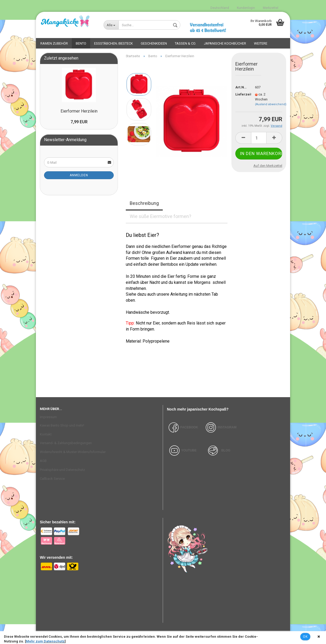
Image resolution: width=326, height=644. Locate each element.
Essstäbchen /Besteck (113, 43)
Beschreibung (144, 203)
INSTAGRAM (227, 427)
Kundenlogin (246, 8)
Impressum (48, 417)
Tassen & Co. (185, 43)
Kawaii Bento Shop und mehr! (62, 425)
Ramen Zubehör (54, 43)
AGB (43, 461)
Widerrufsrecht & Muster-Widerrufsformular (73, 452)
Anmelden (79, 175)
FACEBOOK (183, 427)
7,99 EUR (79, 122)
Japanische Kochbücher (225, 43)
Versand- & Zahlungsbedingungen (66, 443)
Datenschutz (54, 641)
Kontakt (46, 434)
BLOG (226, 450)
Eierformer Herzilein (79, 111)
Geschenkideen (154, 43)
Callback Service (52, 479)
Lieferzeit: (241, 94)
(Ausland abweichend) (271, 104)
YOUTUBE (189, 450)
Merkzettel (271, 8)
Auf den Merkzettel (268, 166)
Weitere (261, 43)
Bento (81, 43)
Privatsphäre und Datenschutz (62, 470)
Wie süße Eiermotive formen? (161, 216)
